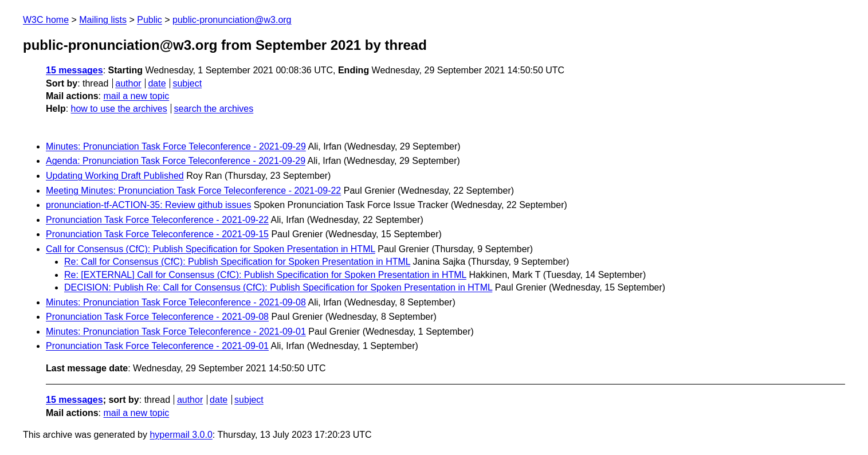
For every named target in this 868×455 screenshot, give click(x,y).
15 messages (74, 70)
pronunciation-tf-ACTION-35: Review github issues (148, 205)
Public (150, 20)
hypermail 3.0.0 (181, 435)
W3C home (46, 20)
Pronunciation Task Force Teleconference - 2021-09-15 (157, 234)
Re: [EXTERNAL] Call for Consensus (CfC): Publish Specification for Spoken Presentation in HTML (265, 275)
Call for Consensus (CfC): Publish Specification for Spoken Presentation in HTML (211, 249)
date (157, 83)
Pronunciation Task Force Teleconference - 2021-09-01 (157, 346)
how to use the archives (119, 109)
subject (187, 83)
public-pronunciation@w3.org (232, 20)
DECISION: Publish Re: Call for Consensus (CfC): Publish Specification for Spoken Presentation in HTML (278, 287)
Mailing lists (103, 20)
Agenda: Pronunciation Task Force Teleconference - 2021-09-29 (176, 161)
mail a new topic (136, 96)
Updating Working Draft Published (115, 176)
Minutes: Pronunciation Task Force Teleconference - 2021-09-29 (176, 146)
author (128, 83)
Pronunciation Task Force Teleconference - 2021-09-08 (157, 317)
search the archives (214, 109)
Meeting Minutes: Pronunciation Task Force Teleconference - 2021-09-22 (193, 191)
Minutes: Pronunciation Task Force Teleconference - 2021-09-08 (176, 302)
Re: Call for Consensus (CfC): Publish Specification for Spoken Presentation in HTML (237, 262)
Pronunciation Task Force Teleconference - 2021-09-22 (157, 220)
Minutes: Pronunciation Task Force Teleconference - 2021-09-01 (176, 332)
